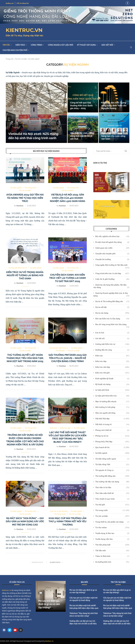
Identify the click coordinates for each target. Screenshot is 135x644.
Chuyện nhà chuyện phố (15, 50)
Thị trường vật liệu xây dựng (112, 482)
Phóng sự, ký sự (112, 436)
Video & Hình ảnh (112, 556)
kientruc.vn (49, 641)
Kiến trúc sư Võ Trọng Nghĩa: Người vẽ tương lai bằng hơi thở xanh (25, 275)
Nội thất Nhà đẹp (112, 419)
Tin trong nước (112, 510)
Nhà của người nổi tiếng (112, 413)
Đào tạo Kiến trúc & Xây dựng (112, 319)
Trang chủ (10, 59)
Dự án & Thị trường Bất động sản (112, 301)
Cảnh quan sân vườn (112, 248)
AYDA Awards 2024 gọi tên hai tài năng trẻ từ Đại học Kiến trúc (25, 198)
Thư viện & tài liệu (112, 487)
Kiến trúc (20, 45)
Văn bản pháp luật (112, 545)
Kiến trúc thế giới (112, 373)
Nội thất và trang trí (112, 424)
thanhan (20, 206)
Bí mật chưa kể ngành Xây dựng (112, 242)
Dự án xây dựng (112, 313)
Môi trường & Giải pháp (112, 407)
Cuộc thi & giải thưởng (112, 279)
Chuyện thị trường (112, 259)
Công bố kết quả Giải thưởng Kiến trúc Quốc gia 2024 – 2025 (82, 105)
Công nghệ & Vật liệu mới (60, 45)
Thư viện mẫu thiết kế (112, 493)
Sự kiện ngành (112, 453)
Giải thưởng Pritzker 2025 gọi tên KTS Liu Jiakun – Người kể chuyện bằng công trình (67, 358)
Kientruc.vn (7, 590)
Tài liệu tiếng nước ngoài (112, 459)
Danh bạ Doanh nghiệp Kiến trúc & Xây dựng (111, 294)
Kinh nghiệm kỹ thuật (112, 378)
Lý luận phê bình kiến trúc (112, 396)
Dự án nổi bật (112, 307)
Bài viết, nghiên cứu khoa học (112, 236)
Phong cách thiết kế (112, 430)
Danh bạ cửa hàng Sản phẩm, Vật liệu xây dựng (111, 286)
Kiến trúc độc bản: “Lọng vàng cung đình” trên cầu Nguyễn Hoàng (114, 105)
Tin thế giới (112, 505)
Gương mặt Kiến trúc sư (112, 344)
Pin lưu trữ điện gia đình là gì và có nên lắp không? (49, 604)
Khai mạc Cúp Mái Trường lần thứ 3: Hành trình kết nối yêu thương (68, 522)
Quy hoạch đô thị (112, 447)
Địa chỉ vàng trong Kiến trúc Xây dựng (112, 324)
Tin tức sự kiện (21, 59)
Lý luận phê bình (112, 390)
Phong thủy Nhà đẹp (112, 442)
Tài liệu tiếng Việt (112, 464)
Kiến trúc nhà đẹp (112, 367)
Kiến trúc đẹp (112, 361)
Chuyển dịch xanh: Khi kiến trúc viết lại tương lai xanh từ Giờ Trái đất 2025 (67, 278)
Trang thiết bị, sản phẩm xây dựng (112, 522)
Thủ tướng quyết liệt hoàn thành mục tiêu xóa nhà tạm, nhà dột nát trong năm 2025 (25, 358)
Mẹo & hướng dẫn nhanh (112, 401)
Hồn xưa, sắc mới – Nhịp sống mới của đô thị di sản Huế (82, 136)
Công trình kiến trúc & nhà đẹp (112, 273)
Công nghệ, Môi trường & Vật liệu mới (112, 265)
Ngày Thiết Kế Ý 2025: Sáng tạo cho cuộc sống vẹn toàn (113, 136)
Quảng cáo (10, 3)
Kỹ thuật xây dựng (86, 45)
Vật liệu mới (112, 550)
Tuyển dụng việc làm (112, 539)
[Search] (131, 48)
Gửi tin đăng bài (23, 3)
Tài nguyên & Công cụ (112, 470)
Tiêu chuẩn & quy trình (112, 499)
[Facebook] (128, 3)
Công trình (37, 45)
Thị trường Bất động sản (112, 476)
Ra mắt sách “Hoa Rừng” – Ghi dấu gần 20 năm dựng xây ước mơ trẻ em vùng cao (25, 522)
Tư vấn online (112, 527)
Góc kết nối (107, 45)
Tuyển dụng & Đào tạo (112, 533)
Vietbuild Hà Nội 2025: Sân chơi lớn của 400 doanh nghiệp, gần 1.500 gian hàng (68, 198)
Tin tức (6, 45)
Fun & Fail (112, 333)
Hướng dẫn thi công (112, 350)
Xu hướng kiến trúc (112, 562)
